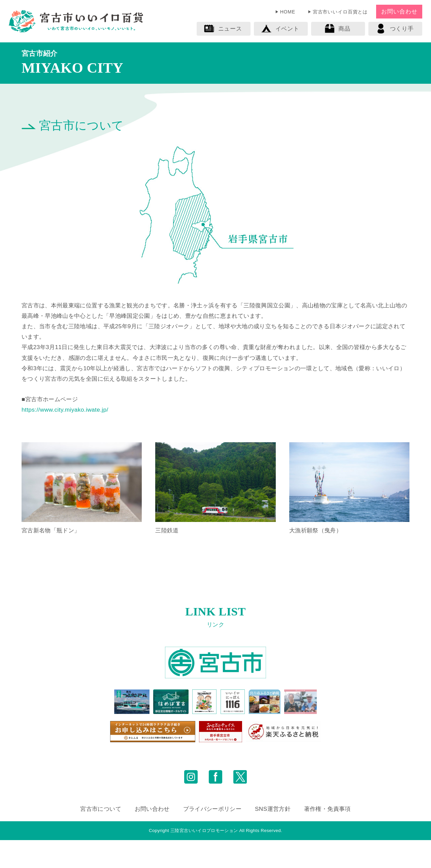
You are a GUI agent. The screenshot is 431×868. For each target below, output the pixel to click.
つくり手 (395, 29)
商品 (337, 29)
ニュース (223, 29)
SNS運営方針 (273, 837)
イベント (280, 29)
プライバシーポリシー (212, 837)
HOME (288, 12)
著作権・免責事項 (327, 837)
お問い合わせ (399, 11)
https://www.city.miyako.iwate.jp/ (65, 410)
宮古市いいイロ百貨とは (340, 12)
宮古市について (101, 837)
